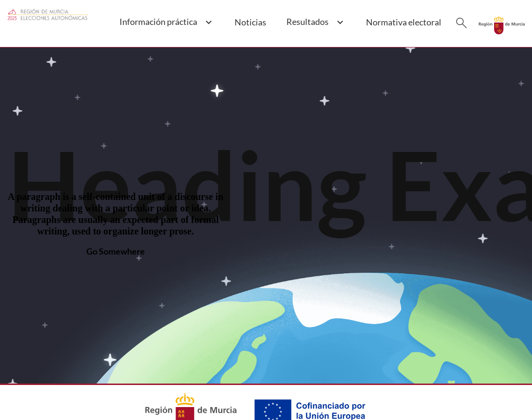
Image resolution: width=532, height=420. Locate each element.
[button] (166, 27)
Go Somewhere (116, 251)
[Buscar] (461, 23)
